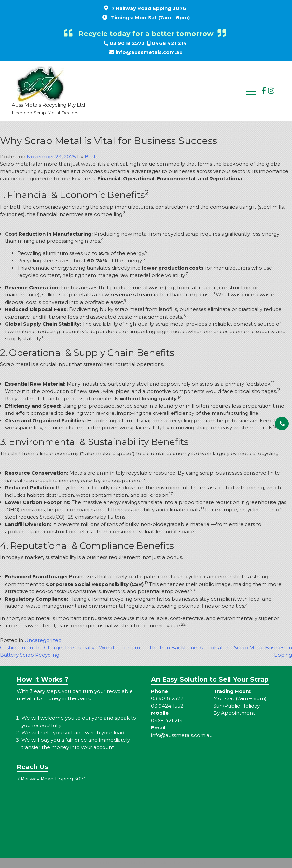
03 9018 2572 (127, 43)
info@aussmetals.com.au (149, 52)
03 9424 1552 (167, 706)
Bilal (90, 157)
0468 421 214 (169, 43)
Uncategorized (43, 640)
